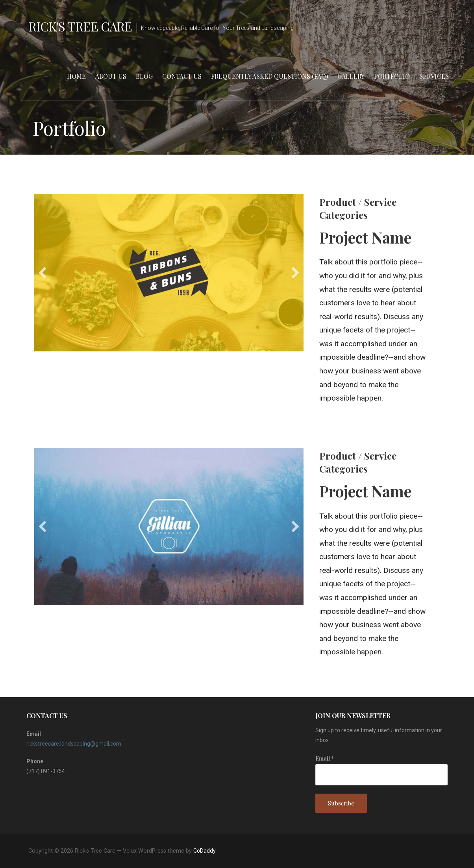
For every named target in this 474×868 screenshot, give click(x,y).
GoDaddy (205, 851)
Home (76, 76)
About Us (111, 76)
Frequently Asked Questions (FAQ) (269, 76)
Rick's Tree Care (80, 26)
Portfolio (392, 76)
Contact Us (182, 76)
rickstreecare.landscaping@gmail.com (74, 744)
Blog (144, 76)
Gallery (351, 76)
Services (434, 76)
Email (325, 758)
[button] (43, 273)
